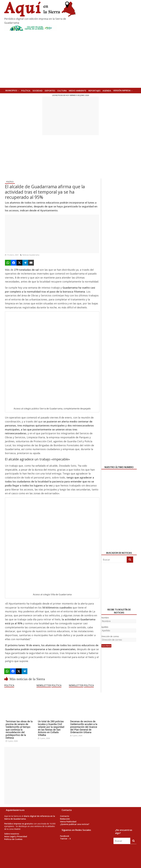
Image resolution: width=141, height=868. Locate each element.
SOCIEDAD (38, 91)
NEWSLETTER (44, 685)
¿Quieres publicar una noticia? (75, 824)
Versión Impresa (122, 90)
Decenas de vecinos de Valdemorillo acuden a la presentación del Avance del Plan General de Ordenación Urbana (84, 727)
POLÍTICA (26, 91)
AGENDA (107, 91)
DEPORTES (50, 91)
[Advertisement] (70, 116)
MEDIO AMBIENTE (78, 91)
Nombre (105, 618)
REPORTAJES (94, 91)
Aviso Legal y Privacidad (16, 836)
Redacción (65, 819)
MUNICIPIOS (11, 90)
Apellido (105, 627)
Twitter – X (65, 839)
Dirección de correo (110, 636)
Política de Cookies (13, 839)
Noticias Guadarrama (31, 255)
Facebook (65, 836)
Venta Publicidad (68, 822)
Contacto (65, 816)
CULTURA (62, 91)
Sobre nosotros (12, 834)
